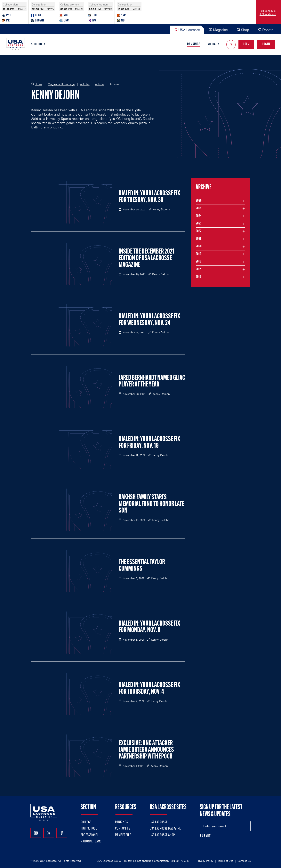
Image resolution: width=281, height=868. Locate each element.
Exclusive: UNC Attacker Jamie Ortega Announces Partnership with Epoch (146, 750)
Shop (243, 30)
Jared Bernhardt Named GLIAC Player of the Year (152, 381)
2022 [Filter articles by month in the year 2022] (199, 231)
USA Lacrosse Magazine (165, 829)
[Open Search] (231, 44)
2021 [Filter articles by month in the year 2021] (198, 239)
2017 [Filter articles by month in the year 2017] (198, 269)
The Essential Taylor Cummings (142, 566)
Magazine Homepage (61, 84)
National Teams (91, 842)
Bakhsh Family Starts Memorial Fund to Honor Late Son (151, 504)
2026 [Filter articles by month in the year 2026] (199, 201)
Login (266, 44)
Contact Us (123, 829)
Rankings (194, 44)
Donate (266, 30)
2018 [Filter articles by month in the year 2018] (198, 262)
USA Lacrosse (187, 30)
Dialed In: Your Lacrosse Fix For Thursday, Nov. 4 (149, 689)
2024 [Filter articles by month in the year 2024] (199, 216)
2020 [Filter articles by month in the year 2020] (199, 246)
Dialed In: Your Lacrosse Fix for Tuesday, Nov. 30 (149, 197)
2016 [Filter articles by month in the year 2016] (198, 277)
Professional (90, 835)
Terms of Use (225, 861)
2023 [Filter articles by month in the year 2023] (199, 224)
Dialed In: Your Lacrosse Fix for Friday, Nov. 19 (149, 443)
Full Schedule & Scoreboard (268, 12)
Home (39, 84)
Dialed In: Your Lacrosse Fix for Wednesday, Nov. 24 (149, 320)
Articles (85, 84)
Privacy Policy (205, 861)
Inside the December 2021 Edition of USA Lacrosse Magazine (146, 258)
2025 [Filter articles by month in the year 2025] (199, 208)
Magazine (218, 30)
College (86, 822)
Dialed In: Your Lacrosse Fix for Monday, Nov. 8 (149, 627)
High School (89, 829)
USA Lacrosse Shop (162, 835)
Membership (123, 835)
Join (246, 44)
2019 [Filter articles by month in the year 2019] (198, 254)
